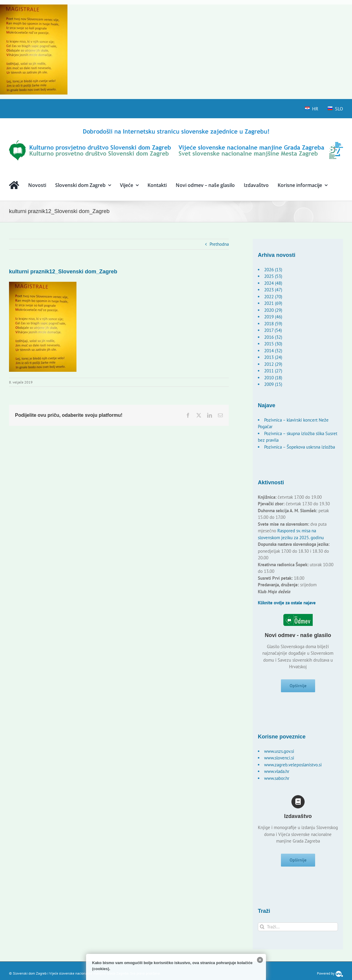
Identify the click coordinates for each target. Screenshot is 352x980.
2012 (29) (273, 364)
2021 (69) (273, 303)
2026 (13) (273, 270)
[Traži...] (298, 932)
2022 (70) (273, 297)
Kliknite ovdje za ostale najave (287, 603)
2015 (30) (273, 344)
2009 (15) (273, 384)
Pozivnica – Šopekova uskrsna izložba (300, 447)
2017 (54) (273, 330)
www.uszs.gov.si (279, 754)
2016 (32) (273, 337)
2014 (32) (273, 351)
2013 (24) (273, 357)
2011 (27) (273, 371)
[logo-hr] (176, 130)
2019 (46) (273, 317)
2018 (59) (273, 324)
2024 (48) (273, 283)
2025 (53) (273, 276)
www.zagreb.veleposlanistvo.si (293, 767)
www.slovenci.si (279, 760)
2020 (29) (273, 310)
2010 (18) (273, 378)
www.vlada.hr (277, 774)
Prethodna (219, 244)
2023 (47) (273, 290)
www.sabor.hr (277, 781)
